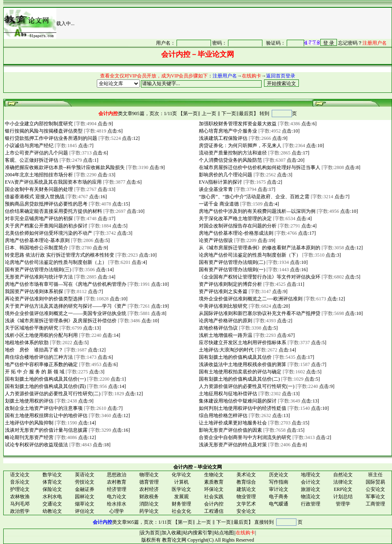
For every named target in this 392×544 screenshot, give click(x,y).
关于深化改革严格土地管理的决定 (235, 218)
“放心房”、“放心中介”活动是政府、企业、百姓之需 (254, 197)
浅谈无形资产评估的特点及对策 (232, 445)
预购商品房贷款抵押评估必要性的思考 (46, 204)
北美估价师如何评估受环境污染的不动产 (48, 233)
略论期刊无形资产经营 (29, 437)
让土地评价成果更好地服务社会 (232, 423)
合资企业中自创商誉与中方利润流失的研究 (244, 437)
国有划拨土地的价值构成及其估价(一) (45, 379)
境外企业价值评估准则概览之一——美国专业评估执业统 (65, 313)
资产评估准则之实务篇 (223, 291)
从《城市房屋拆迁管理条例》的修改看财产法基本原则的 (259, 248)
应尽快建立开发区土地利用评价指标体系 (242, 343)
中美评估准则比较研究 (223, 306)
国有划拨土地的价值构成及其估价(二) (239, 379)
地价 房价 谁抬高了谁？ (33, 350)
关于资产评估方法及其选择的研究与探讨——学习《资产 (65, 306)
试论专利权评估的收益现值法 (36, 445)
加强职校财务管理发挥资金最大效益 (237, 124)
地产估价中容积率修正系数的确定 (41, 364)
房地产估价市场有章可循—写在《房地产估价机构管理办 (65, 284)
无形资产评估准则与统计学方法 (38, 277)
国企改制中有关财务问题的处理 (38, 189)
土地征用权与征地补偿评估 (227, 394)
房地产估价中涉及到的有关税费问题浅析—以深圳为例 (257, 211)
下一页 (229, 114)
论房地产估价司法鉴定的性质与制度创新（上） (55, 262)
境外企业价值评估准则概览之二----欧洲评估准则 (250, 299)
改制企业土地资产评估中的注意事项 (43, 408)
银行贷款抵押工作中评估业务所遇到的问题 (50, 138)
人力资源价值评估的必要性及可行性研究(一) (246, 386)
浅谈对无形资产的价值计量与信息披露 (46, 430)
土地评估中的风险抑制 (29, 423)
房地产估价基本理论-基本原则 (37, 240)
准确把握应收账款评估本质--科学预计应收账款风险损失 (64, 167)
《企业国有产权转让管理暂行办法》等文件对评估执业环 (259, 277)
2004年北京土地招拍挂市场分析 (38, 175)
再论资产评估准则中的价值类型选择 (43, 299)
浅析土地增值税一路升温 (225, 335)
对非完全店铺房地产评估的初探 (38, 218)
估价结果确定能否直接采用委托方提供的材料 (53, 211)
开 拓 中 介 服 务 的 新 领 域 (34, 372)
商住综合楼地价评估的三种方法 (38, 357)
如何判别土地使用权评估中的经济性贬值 (242, 408)
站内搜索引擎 (198, 533)
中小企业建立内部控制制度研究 (38, 124)
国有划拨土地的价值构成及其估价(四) (45, 386)
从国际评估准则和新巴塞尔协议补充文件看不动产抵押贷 (259, 313)
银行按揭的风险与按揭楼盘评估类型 (43, 131)
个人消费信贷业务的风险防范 (230, 160)
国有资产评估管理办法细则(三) (37, 270)
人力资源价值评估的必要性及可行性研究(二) (52, 394)
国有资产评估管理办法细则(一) (231, 270)
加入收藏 (171, 533)
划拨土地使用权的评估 (29, 401)
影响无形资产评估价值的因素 (230, 430)
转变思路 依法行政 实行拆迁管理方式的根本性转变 (59, 255)
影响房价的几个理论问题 (225, 175)
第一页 (190, 114)
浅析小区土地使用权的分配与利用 (41, 335)
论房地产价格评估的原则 (225, 321)
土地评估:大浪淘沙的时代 (226, 350)
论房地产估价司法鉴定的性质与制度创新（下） (249, 255)
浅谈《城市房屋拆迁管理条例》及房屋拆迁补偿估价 (60, 321)
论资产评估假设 (215, 240)
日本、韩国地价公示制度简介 (36, 248)
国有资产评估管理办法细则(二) (231, 262)
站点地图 (224, 533)
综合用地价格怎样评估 (223, 415)
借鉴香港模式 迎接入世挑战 (34, 197)
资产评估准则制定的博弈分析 (230, 284)
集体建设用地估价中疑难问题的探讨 (237, 401)
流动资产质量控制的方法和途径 (232, 153)
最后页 (246, 114)
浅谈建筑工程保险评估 (223, 138)
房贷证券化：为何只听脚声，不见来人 (240, 146)
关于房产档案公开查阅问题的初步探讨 (46, 226)
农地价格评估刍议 (218, 328)
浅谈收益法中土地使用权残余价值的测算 (242, 364)
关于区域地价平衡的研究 (31, 328)
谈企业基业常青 (215, 189)
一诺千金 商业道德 (218, 204)
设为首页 (150, 533)
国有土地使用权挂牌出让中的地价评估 (46, 415)
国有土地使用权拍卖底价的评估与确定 (240, 372)
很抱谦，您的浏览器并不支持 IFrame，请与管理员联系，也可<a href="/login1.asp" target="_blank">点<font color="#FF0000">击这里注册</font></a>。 (260, 43)
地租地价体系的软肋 (26, 343)
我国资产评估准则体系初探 (33, 291)
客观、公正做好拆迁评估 (31, 160)
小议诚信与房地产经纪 (29, 146)
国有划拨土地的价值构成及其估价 (235, 357)
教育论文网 (174, 540)
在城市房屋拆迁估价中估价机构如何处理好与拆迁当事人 (259, 167)
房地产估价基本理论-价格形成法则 (235, 233)
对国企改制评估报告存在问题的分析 (237, 226)
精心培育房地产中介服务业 (227, 131)
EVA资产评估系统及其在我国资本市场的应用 (53, 182)
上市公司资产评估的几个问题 (36, 153)
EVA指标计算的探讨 (220, 182)
